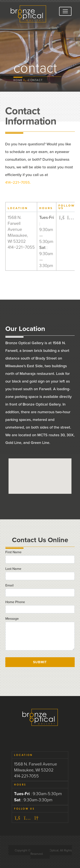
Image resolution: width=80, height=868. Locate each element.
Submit (40, 662)
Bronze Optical (28, 14)
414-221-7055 (26, 776)
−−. (18, 182)
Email (9, 585)
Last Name (13, 569)
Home (18, 80)
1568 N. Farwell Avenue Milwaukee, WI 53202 (36, 767)
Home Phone (15, 602)
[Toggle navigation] (65, 11)
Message (12, 618)
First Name (13, 552)
